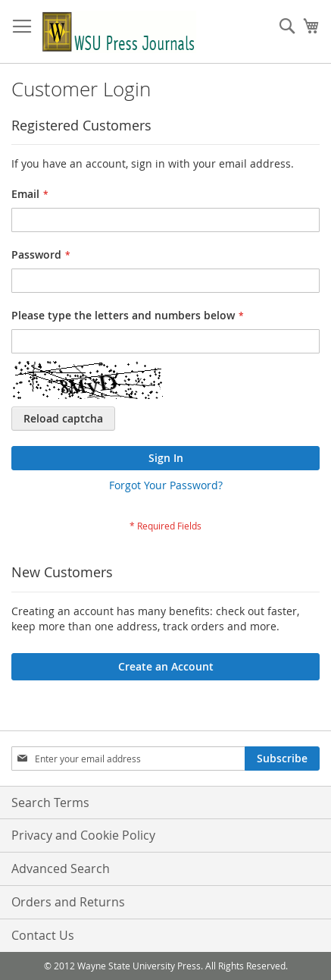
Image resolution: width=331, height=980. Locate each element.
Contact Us (43, 935)
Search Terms (50, 803)
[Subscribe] (282, 759)
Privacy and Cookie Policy (83, 835)
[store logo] (119, 32)
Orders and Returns (68, 902)
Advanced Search (61, 868)
